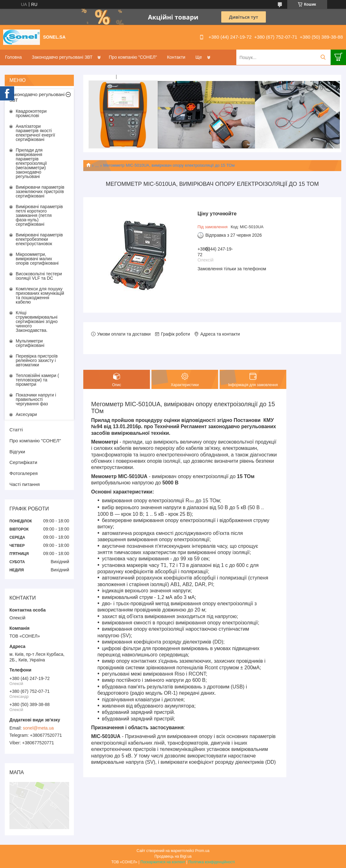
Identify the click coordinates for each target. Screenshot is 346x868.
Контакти (176, 57)
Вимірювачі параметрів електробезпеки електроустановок (39, 239)
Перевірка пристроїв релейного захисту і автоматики (37, 360)
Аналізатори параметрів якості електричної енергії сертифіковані (35, 133)
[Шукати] (323, 57)
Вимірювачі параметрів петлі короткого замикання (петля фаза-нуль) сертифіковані (39, 215)
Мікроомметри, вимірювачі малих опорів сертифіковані (37, 259)
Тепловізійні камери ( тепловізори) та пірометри (37, 380)
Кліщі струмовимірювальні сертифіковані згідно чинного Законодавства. (37, 321)
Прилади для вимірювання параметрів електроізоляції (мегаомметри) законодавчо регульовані (31, 163)
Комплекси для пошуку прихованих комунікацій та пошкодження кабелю (40, 295)
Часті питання (25, 484)
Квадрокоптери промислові (31, 113)
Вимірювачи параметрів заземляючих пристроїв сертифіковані (40, 191)
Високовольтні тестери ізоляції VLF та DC (39, 276)
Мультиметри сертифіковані (30, 343)
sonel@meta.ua (38, 728)
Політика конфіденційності (211, 862)
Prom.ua (202, 851)
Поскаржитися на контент (163, 862)
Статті (16, 430)
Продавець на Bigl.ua (173, 856)
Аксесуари (26, 414)
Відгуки (17, 452)
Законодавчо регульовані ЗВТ (62, 57)
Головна (13, 57)
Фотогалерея (24, 473)
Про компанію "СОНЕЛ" (133, 57)
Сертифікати (23, 462)
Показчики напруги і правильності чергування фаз (36, 399)
